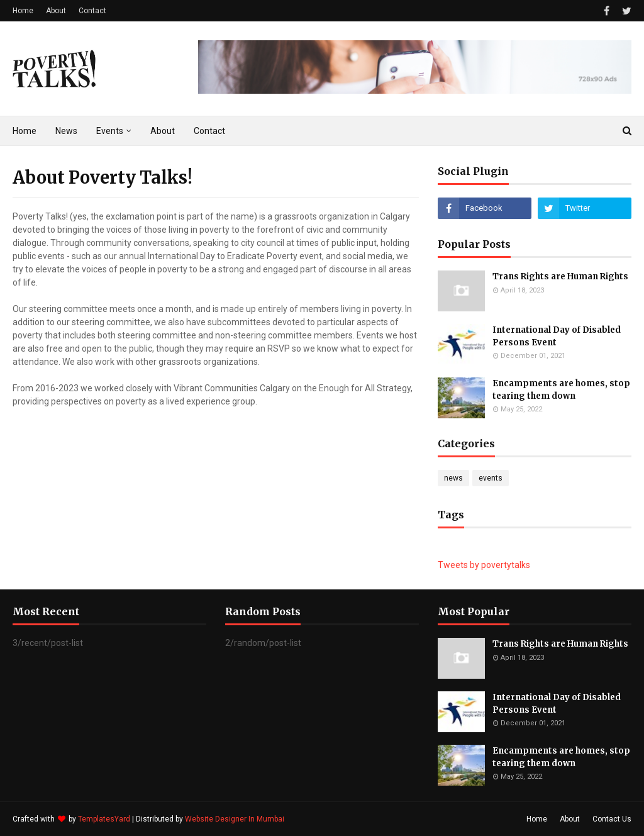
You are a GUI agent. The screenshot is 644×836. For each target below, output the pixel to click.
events (491, 478)
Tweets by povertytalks (484, 565)
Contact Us (612, 819)
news (453, 478)
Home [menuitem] (25, 131)
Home (23, 11)
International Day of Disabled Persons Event (557, 336)
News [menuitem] (66, 131)
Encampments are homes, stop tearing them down (561, 390)
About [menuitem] (163, 131)
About (56, 11)
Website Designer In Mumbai (235, 819)
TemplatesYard (104, 819)
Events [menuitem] (110, 131)
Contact (92, 11)
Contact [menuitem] (209, 131)
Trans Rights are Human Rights (560, 276)
